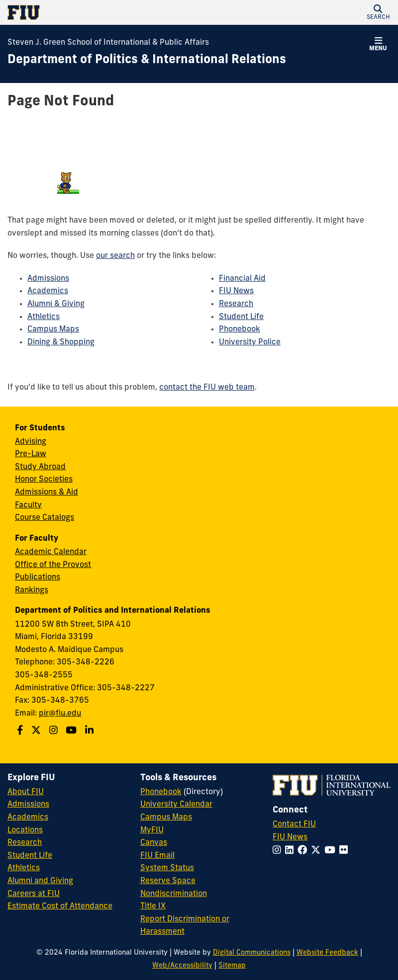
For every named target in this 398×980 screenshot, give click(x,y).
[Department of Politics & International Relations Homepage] (147, 61)
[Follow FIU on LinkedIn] (291, 851)
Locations (25, 830)
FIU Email (157, 856)
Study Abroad (40, 467)
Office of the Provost (53, 565)
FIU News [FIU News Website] (290, 837)
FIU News (236, 291)
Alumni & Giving (56, 304)
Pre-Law (31, 454)
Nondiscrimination (174, 894)
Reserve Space (168, 881)
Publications (38, 577)
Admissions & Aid (47, 492)
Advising (31, 442)
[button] (378, 12)
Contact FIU (294, 824)
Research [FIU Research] (25, 843)
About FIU (26, 792)
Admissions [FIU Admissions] (28, 805)
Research (236, 304)
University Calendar (176, 805)
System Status (167, 868)
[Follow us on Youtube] (72, 731)
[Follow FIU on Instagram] (279, 851)
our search (115, 256)
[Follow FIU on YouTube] (332, 851)
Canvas (154, 843)
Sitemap (232, 966)
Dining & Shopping (61, 342)
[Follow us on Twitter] (37, 731)
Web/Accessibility (182, 966)
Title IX (153, 906)
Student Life (241, 317)
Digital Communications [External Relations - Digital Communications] (252, 953)
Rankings (32, 590)
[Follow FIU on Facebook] (304, 851)
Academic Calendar (51, 552)
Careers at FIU (34, 894)
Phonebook (240, 329)
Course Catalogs (45, 518)
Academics (48, 291)
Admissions (48, 279)
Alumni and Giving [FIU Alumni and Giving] (40, 881)
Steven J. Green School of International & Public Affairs (108, 43)
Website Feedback (327, 953)
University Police (250, 342)
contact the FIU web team (207, 388)
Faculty (28, 505)
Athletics (44, 317)
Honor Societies (44, 480)
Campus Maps (53, 329)
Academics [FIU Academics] (28, 817)
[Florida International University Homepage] (103, 12)
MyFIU (152, 830)
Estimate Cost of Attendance (60, 906)
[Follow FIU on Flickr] (346, 851)
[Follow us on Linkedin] (91, 731)
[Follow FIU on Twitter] (318, 851)
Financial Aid (242, 279)
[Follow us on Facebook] (21, 731)
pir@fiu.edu (60, 714)
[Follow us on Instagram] (55, 731)
